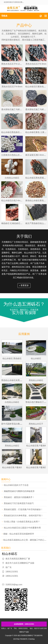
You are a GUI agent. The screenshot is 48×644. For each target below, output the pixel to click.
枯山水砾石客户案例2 (36, 467)
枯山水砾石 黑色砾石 (12, 358)
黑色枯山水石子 (36, 424)
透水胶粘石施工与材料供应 (14, 109)
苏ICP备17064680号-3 (21, 639)
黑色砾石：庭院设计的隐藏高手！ (19, 497)
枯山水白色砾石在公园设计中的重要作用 (22, 528)
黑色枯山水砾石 (36, 380)
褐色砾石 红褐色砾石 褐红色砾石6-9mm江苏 (21, 223)
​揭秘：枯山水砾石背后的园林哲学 (19, 534)
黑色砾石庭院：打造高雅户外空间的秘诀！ (23, 509)
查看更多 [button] (24, 285)
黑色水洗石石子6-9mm (36, 64)
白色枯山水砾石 (12, 178)
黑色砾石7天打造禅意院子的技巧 (19, 503)
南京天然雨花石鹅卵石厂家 (27, 635)
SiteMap (32, 639)
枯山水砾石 (36, 358)
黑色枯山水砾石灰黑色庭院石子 (16, 380)
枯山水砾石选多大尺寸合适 (16, 485)
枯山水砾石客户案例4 (36, 446)
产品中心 (24, 25)
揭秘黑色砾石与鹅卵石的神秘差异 (19, 491)
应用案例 (24, 334)
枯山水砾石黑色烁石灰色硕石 (15, 132)
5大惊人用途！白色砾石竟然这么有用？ (22, 522)
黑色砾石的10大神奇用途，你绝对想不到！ (23, 516)
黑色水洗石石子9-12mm (12, 64)
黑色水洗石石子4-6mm (12, 87)
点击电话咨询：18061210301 (24, 624)
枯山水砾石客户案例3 (12, 467)
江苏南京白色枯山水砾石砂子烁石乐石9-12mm (22, 155)
